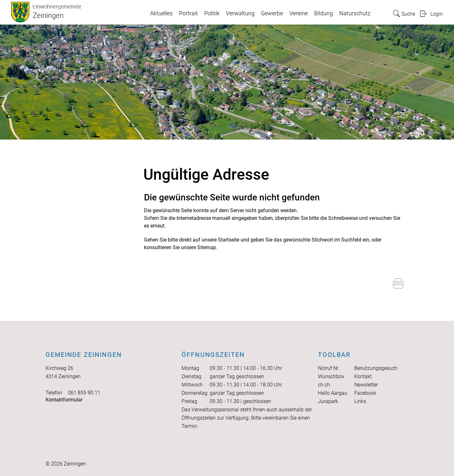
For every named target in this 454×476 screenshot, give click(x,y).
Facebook (365, 393)
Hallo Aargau (333, 393)
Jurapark (328, 401)
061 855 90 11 (84, 393)
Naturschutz (355, 13)
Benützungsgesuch (376, 368)
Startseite (229, 240)
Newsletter (366, 385)
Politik (212, 13)
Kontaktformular (64, 400)
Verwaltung (240, 13)
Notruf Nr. (329, 368)
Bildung (324, 13)
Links (360, 401)
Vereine (299, 13)
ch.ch (324, 385)
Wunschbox (331, 376)
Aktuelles (161, 13)
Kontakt (363, 376)
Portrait (188, 13)
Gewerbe (272, 13)
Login (437, 14)
